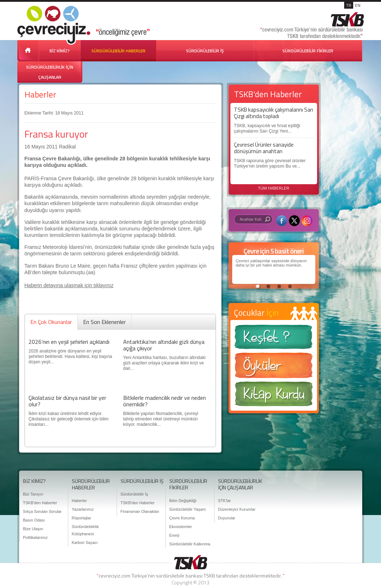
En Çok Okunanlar (51, 322)
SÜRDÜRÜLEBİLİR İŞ (205, 51)
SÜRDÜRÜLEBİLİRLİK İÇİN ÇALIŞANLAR (50, 72)
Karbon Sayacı (85, 542)
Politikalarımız (35, 537)
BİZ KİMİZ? (60, 51)
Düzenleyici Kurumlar (237, 509)
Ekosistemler (181, 527)
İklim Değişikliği (183, 501)
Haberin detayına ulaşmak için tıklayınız (69, 285)
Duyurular (227, 518)
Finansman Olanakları (140, 511)
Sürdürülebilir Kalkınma (190, 544)
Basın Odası (34, 520)
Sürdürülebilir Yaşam (188, 509)
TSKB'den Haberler (40, 503)
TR (349, 5)
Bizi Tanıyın (33, 494)
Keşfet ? (274, 339)
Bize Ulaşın (33, 529)
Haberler (40, 94)
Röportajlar (82, 518)
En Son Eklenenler (104, 322)
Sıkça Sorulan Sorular (42, 511)
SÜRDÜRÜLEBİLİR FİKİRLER (308, 51)
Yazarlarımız (83, 509)
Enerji (174, 535)
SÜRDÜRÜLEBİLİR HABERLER (118, 51)
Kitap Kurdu (274, 396)
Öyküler (274, 368)
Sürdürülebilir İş (134, 494)
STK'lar (225, 501)
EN (358, 5)
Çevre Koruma (182, 518)
